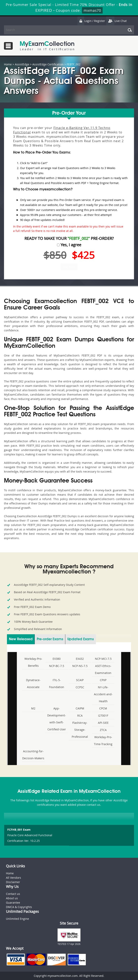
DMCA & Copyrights (19, 907)
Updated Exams (81, 639)
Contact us (13, 894)
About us (12, 898)
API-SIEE (103, 723)
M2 (33, 708)
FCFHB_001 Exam (19, 830)
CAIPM (80, 708)
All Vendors (14, 878)
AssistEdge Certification (48, 64)
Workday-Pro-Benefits (33, 662)
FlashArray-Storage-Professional (80, 730)
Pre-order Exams (50, 639)
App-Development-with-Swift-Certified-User (57, 719)
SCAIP (80, 680)
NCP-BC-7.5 (57, 666)
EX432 (80, 659)
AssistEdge (22, 64)
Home (8, 64)
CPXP (103, 680)
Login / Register (91, 21)
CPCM (103, 708)
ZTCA (103, 730)
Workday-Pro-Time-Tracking (103, 741)
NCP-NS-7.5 (80, 666)
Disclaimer (13, 882)
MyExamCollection (47, 46)
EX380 (57, 659)
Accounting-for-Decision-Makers (33, 755)
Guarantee (13, 903)
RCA (80, 716)
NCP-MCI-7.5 (103, 659)
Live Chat (116, 21)
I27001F (103, 716)
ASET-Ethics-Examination (103, 669)
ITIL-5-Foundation (57, 684)
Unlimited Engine (17, 919)
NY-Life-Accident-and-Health (103, 694)
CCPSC (80, 687)
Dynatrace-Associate (33, 684)
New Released (21, 639)
